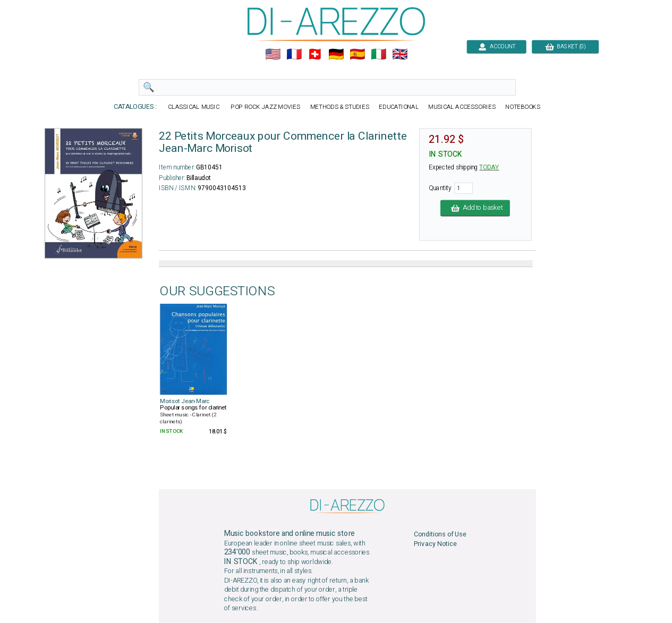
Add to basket (475, 208)
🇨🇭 (315, 54)
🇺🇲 (272, 54)
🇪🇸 (357, 54)
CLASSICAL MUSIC (194, 107)
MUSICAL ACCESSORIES (462, 107)
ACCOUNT (496, 46)
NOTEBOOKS (523, 107)
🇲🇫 (294, 54)
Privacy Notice (435, 544)
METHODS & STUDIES (339, 107)
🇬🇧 (400, 54)
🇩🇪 (336, 54)
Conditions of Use (440, 535)
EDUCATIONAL (399, 107)
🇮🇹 (378, 54)
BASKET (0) (565, 46)
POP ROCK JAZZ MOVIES (265, 107)
